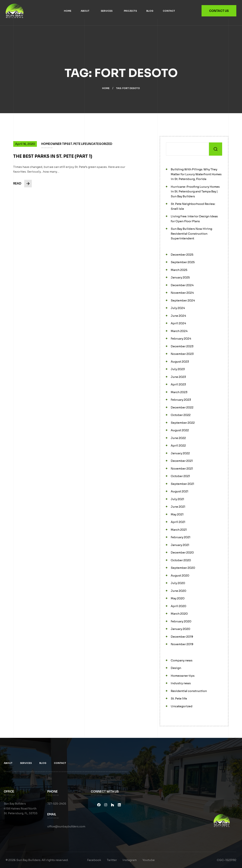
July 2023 (178, 369)
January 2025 (180, 277)
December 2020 (182, 552)
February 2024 (181, 339)
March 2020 (179, 614)
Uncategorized (182, 706)
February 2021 (181, 537)
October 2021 (180, 476)
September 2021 (182, 484)
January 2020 (180, 629)
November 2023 (182, 354)
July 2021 (177, 499)
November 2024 (182, 293)
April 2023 (178, 384)
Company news (182, 660)
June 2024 (178, 316)
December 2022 (182, 407)
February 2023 (181, 400)
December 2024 (182, 285)
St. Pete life (179, 698)
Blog (150, 11)
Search (216, 149)
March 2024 (179, 331)
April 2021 (178, 522)
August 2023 (180, 362)
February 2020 (181, 621)
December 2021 (182, 461)
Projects (130, 11)
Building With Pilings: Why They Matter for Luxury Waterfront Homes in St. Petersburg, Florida (196, 174)
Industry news (181, 683)
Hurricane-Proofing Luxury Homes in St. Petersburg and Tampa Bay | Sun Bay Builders (195, 191)
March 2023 (179, 392)
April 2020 (178, 606)
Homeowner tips (183, 676)
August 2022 (180, 430)
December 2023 (182, 346)
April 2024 (178, 323)
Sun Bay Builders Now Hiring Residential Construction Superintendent (191, 234)
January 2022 (180, 453)
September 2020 (183, 568)
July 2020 (178, 583)
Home (68, 11)
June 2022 (178, 438)
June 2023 (178, 377)
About (85, 11)
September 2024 (183, 300)
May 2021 (177, 514)
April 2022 (178, 446)
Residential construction (189, 691)
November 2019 (182, 644)
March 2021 (179, 530)
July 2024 (178, 308)
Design (176, 668)
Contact (169, 11)
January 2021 (180, 545)
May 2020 (178, 598)
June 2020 (178, 591)
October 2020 (181, 560)
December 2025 (182, 255)
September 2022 (183, 423)
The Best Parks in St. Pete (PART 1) (53, 160)
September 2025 (183, 262)
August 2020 (180, 575)
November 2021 (182, 469)
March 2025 (179, 270)
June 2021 (178, 507)
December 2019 (182, 637)
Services (107, 11)
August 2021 (180, 491)
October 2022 (181, 415)
